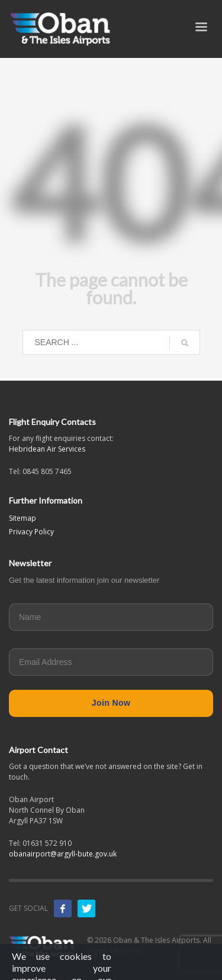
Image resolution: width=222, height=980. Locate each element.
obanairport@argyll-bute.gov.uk (63, 854)
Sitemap (22, 518)
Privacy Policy (31, 532)
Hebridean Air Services (47, 449)
